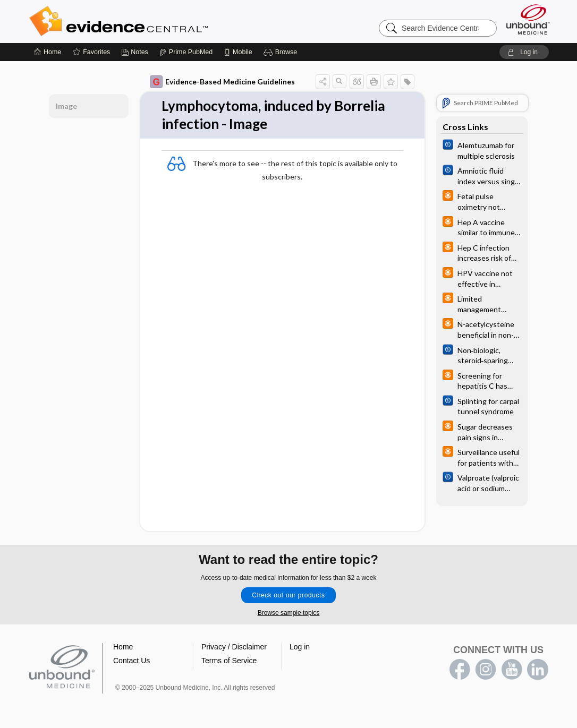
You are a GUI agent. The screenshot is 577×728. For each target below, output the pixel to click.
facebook (460, 670)
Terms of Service (229, 661)
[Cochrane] (482, 150)
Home (123, 647)
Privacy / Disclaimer (234, 647)
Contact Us (131, 661)
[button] (282, 52)
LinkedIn (538, 670)
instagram (486, 670)
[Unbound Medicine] (528, 19)
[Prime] (186, 52)
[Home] (48, 52)
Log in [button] (300, 647)
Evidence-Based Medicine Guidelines (222, 82)
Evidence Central (161, 21)
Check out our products (288, 595)
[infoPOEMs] (482, 201)
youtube (512, 670)
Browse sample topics (289, 613)
